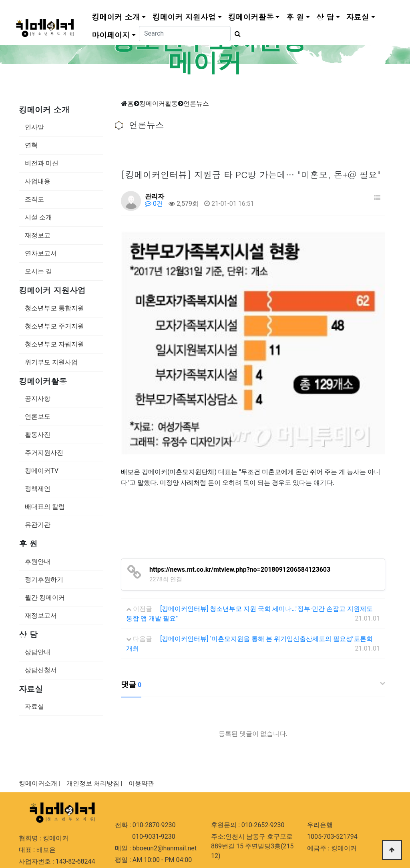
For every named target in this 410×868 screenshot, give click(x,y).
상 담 (325, 15)
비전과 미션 (42, 163)
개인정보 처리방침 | (94, 720)
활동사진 (38, 435)
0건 (154, 204)
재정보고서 (41, 616)
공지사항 (38, 399)
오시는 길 (38, 271)
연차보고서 (41, 253)
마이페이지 (111, 33)
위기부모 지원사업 (51, 362)
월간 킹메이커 (45, 598)
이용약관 (141, 720)
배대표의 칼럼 (45, 507)
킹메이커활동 (251, 15)
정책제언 (38, 489)
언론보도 (38, 417)
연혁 (31, 145)
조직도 (34, 199)
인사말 (34, 127)
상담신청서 (41, 670)
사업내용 (38, 181)
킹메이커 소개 (116, 15)
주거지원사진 (44, 453)
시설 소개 (38, 217)
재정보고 (38, 235)
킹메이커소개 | (40, 720)
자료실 (358, 15)
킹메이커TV (42, 471)
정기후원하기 (44, 580)
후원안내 (38, 562)
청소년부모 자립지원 (54, 344)
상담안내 (38, 652)
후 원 (295, 15)
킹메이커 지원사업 (184, 15)
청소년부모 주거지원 (54, 326)
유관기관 (38, 525)
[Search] (185, 32)
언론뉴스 (196, 103)
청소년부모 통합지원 (54, 308)
